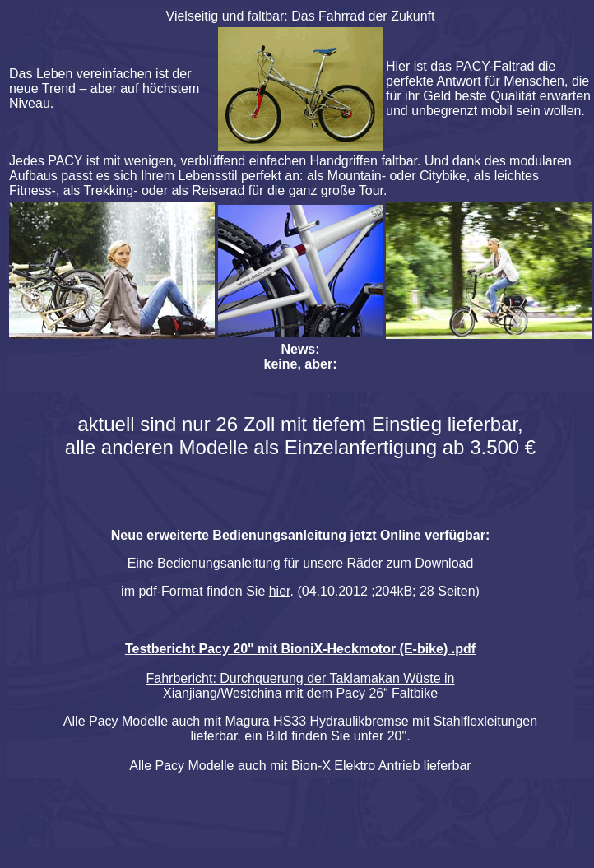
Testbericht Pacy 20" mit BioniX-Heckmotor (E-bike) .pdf (300, 649)
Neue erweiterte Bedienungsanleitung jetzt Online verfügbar (298, 535)
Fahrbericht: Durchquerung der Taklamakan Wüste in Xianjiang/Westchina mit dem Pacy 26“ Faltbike (301, 686)
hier (280, 591)
